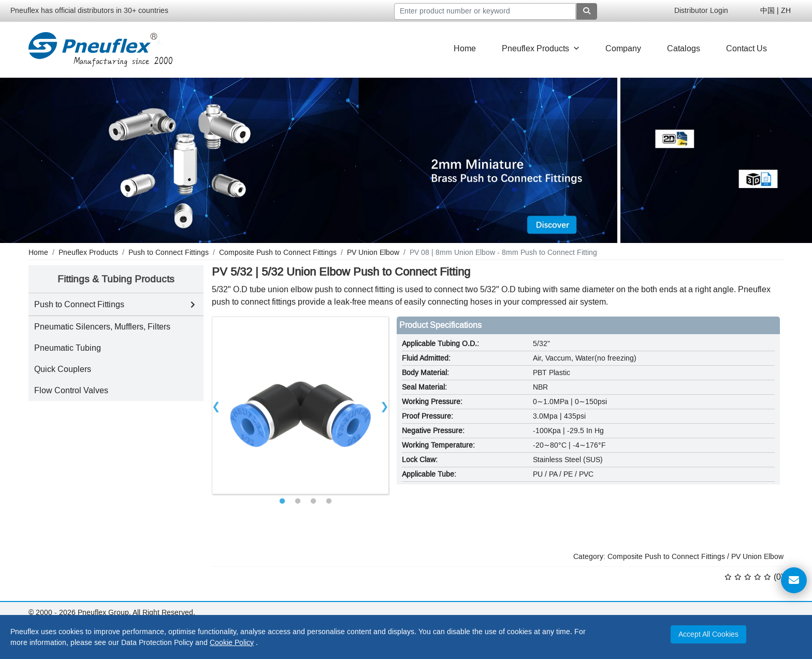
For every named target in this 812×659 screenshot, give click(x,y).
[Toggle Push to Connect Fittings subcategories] (193, 305)
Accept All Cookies (708, 634)
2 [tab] (298, 502)
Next (384, 405)
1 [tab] (282, 502)
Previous (216, 405)
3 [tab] (313, 502)
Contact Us (746, 48)
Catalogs (684, 48)
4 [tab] (329, 502)
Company (623, 48)
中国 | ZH (775, 11)
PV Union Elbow (757, 557)
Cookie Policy (232, 643)
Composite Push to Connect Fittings (666, 557)
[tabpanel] (301, 405)
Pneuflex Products (541, 48)
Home (465, 48)
